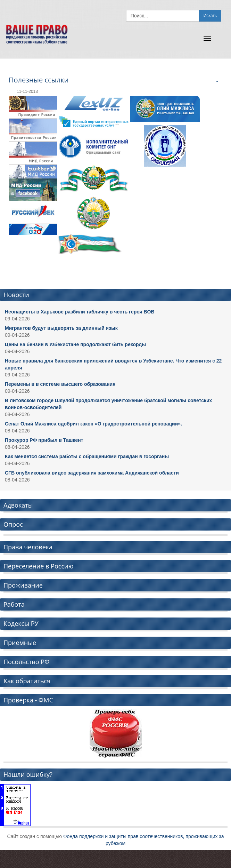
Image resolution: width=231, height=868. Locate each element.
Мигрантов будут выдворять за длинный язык (61, 328)
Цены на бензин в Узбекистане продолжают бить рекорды (75, 344)
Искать (210, 16)
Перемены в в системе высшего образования (60, 384)
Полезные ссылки (39, 80)
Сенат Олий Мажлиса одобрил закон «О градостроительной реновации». (93, 424)
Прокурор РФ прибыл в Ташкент (44, 440)
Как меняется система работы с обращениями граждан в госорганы (87, 456)
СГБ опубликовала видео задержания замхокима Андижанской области (92, 473)
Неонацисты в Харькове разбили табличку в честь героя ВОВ (80, 312)
